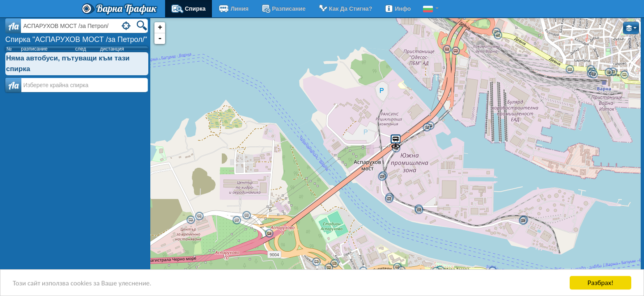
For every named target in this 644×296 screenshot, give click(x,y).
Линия (233, 9)
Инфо (398, 9)
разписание (283, 9)
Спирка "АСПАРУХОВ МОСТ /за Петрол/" (76, 39)
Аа (13, 85)
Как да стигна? (345, 9)
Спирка (189, 9)
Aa (13, 26)
